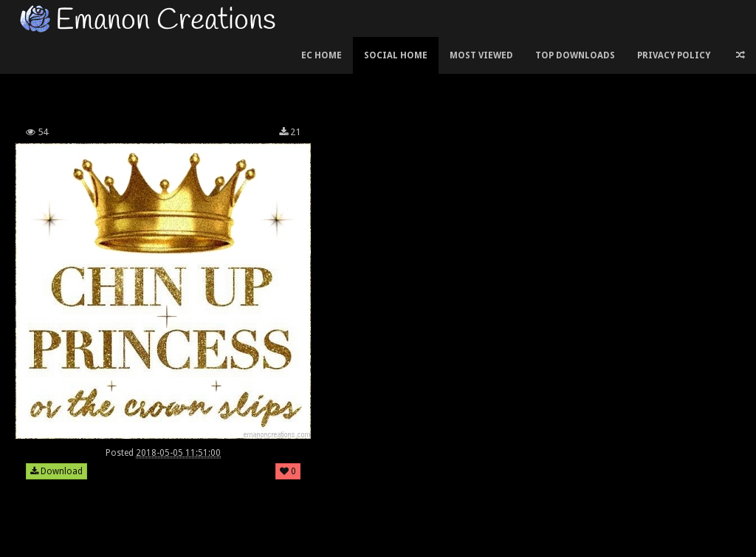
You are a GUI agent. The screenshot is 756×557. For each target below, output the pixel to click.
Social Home (396, 55)
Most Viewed (481, 55)
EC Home (322, 55)
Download (56, 471)
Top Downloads (575, 55)
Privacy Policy (674, 55)
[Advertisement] (280, 77)
